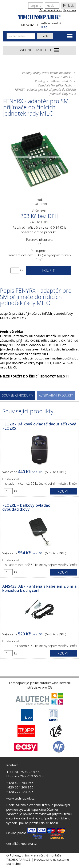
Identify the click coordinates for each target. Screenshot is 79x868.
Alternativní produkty (56, 395)
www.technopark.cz (20, 798)
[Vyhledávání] (21, 36)
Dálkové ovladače (61, 81)
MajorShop (14, 864)
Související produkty (18, 395)
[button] (58, 25)
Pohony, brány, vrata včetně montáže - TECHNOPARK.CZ (47, 75)
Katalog (40, 81)
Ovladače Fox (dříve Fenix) (55, 85)
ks (22, 270)
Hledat (45, 36)
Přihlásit (68, 6)
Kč (32, 25)
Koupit (48, 270)
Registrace (70, 10)
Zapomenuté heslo (51, 10)
